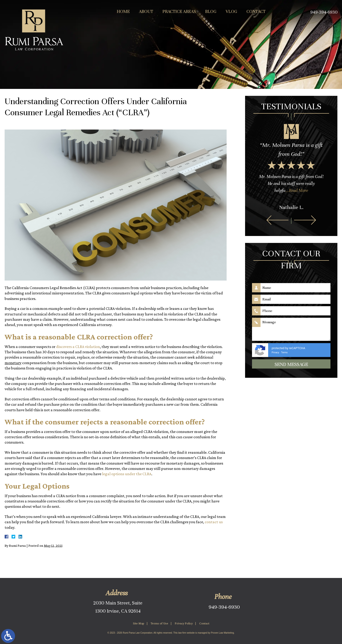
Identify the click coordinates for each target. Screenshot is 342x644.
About (146, 12)
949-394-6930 (224, 607)
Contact (256, 12)
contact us (214, 522)
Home (123, 12)
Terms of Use (159, 623)
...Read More (297, 190)
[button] (277, 220)
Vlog (231, 12)
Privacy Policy (184, 623)
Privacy (275, 352)
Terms (284, 352)
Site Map (139, 623)
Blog (211, 12)
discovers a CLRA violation (78, 347)
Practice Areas (179, 12)
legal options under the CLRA (127, 474)
